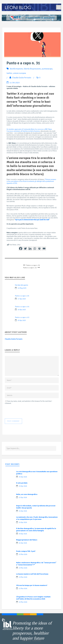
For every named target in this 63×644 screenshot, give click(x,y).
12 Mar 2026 (23, 589)
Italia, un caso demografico (27, 494)
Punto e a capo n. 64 (22, 307)
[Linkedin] (30, 249)
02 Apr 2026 (23, 543)
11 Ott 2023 (15, 83)
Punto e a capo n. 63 (22, 317)
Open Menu (59, 7)
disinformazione (16, 69)
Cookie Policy (37, 641)
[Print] (39, 249)
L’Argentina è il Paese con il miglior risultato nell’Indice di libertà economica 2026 (33, 598)
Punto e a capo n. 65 (22, 296)
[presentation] (23, 411)
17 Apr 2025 (22, 299)
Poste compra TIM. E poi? (26, 551)
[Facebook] (21, 249)
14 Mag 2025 (22, 288)
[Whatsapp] (35, 249)
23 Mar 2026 (23, 568)
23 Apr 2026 (23, 497)
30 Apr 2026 (23, 477)
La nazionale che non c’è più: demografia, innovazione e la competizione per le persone (37, 518)
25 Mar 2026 (23, 554)
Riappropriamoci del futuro (27, 540)
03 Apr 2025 (22, 320)
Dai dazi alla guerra (21, 285)
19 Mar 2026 (23, 577)
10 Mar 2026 (23, 602)
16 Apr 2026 (23, 511)
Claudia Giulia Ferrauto (22, 78)
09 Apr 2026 (23, 534)
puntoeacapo (47, 69)
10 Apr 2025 (22, 310)
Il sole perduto (22, 483)
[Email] (44, 249)
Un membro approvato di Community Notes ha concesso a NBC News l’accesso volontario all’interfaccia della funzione (29, 130)
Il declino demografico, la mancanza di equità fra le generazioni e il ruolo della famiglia (36, 530)
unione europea (19, 73)
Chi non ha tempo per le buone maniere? (32, 585)
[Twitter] (25, 249)
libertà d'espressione (32, 69)
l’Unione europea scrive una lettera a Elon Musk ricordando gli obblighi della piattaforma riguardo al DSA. (31, 181)
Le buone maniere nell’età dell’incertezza (32, 574)
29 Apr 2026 (23, 486)
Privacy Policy (27, 641)
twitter (9, 73)
